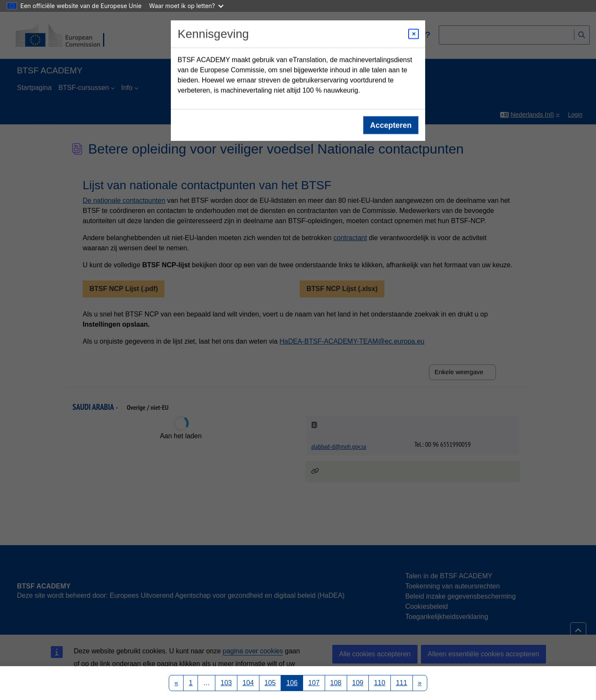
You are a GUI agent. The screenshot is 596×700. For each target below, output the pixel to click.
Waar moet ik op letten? (186, 6)
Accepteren (391, 125)
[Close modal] (414, 34)
